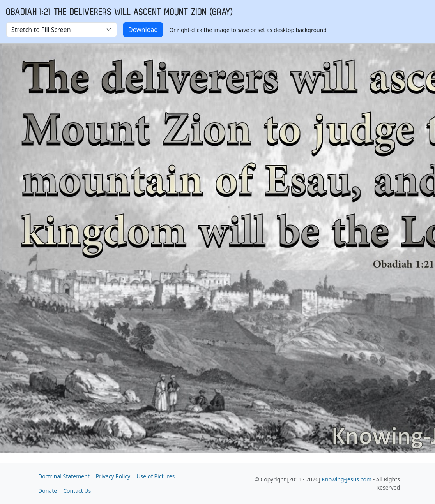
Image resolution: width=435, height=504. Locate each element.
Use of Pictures (156, 476)
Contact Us (77, 491)
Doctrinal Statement (64, 476)
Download (143, 30)
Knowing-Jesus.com (347, 479)
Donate (48, 491)
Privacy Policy (113, 476)
